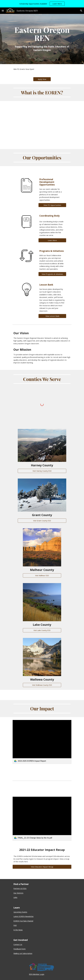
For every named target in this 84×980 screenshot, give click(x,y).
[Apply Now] (42, 79)
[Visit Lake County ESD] (42, 630)
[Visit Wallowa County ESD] (42, 685)
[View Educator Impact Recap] (42, 867)
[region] (42, 4)
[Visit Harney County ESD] (42, 471)
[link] (42, 742)
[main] (42, 39)
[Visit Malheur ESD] (42, 575)
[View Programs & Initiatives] (52, 274)
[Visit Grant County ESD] (42, 521)
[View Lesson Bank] (52, 316)
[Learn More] (52, 240)
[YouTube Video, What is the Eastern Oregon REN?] (42, 121)
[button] (3, 11)
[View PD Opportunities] (52, 205)
